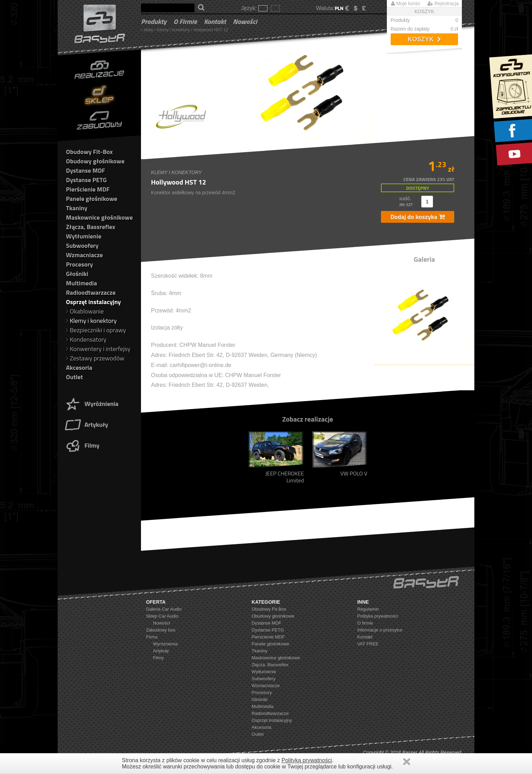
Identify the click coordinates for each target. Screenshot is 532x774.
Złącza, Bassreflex (91, 227)
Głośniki (77, 274)
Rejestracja (443, 3)
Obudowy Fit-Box (89, 152)
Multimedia (81, 283)
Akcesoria (79, 368)
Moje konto (405, 3)
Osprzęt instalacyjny (93, 302)
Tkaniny (77, 208)
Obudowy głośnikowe (95, 161)
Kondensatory (86, 339)
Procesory (80, 264)
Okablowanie (85, 311)
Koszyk (424, 39)
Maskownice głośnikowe (99, 217)
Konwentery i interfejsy (98, 349)
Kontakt (215, 21)
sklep (148, 30)
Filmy (82, 445)
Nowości (245, 21)
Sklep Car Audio (162, 616)
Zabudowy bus (161, 630)
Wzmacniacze (84, 255)
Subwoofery (82, 246)
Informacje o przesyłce (380, 630)
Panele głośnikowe (92, 199)
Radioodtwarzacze (91, 292)
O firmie (185, 21)
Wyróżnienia (91, 404)
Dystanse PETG (86, 180)
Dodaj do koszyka (418, 217)
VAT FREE (368, 644)
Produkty (154, 21)
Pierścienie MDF (88, 189)
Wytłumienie (84, 236)
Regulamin (368, 609)
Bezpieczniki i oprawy (96, 330)
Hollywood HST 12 (211, 30)
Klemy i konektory (173, 30)
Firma (152, 637)
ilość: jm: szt (406, 202)
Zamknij (407, 762)
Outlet (74, 377)
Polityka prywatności (378, 616)
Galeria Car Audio (164, 609)
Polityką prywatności (307, 760)
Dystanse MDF (86, 170)
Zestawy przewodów (95, 358)
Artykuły (86, 425)
